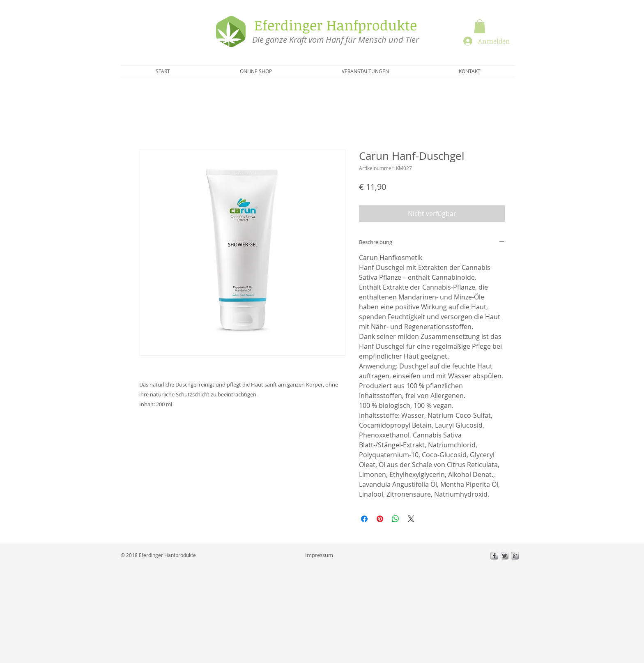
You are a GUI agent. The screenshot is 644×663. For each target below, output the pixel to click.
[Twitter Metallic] (505, 556)
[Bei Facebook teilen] (364, 519)
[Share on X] (411, 519)
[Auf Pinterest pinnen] (380, 519)
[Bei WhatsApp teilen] (396, 519)
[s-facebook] (494, 556)
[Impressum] (319, 555)
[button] (480, 26)
